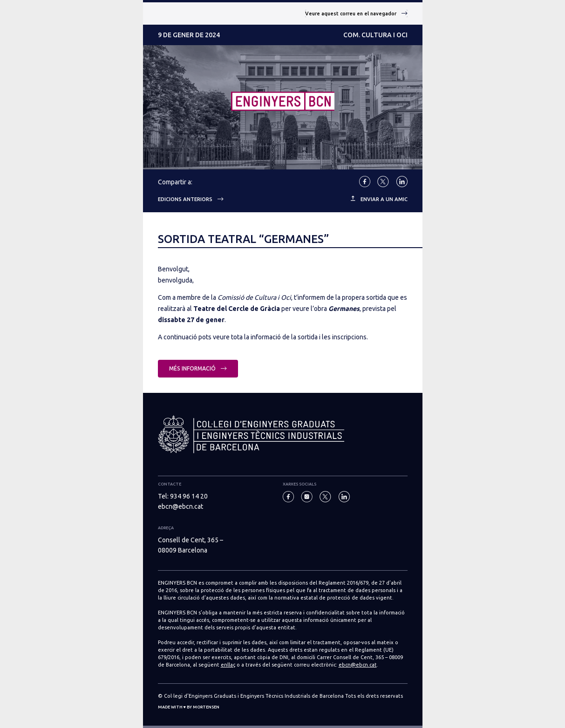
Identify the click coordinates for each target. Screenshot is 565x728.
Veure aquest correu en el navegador (356, 13)
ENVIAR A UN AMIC (379, 199)
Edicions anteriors (191, 199)
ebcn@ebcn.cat (180, 506)
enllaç (228, 665)
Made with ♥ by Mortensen (189, 707)
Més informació (198, 368)
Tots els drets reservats (374, 696)
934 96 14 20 (189, 496)
